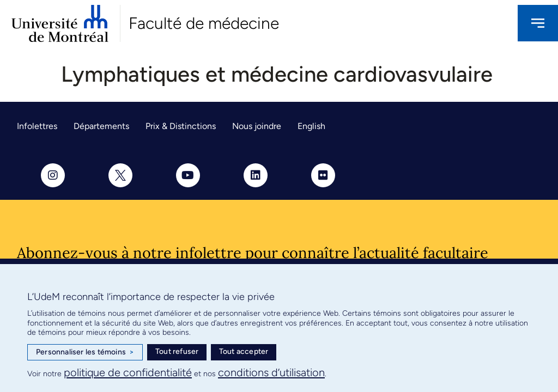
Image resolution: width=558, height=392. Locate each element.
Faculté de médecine (204, 23)
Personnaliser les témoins (85, 352)
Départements (101, 126)
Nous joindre (257, 126)
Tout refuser (177, 351)
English (311, 126)
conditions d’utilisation (271, 372)
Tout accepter (244, 351)
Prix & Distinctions (181, 126)
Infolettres (37, 126)
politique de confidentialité (128, 372)
